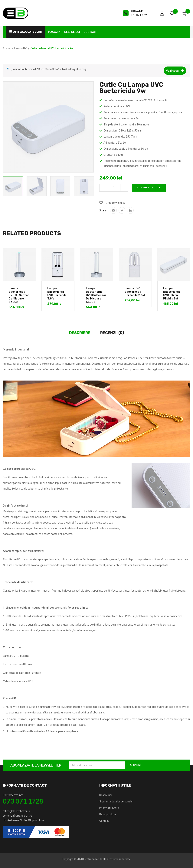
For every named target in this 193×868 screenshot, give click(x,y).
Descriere (80, 333)
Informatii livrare (109, 808)
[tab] (80, 333)
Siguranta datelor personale (116, 801)
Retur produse (108, 814)
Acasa (7, 48)
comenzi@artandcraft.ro (18, 816)
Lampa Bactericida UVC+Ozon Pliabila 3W (172, 293)
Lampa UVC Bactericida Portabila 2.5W (135, 292)
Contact (104, 821)
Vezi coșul (173, 70)
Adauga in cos (149, 188)
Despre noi (106, 795)
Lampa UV (20, 48)
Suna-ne (137, 11)
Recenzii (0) (112, 333)
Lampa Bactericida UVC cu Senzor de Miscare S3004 (96, 295)
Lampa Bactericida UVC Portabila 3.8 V (57, 293)
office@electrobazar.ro (16, 811)
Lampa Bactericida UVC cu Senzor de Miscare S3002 (19, 295)
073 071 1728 (139, 15)
